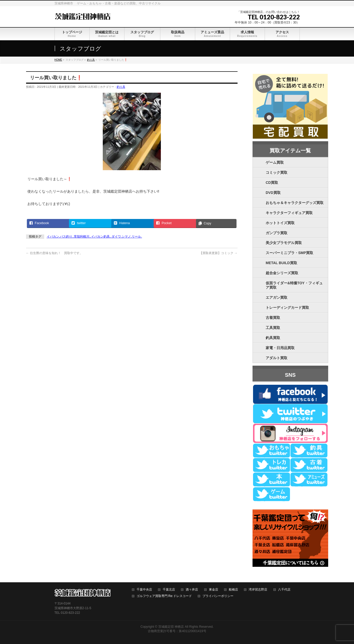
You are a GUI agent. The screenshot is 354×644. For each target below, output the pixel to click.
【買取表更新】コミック (218, 253)
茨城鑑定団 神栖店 (171, 627)
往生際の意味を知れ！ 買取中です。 (54, 253)
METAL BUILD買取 (281, 263)
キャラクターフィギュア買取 (289, 213)
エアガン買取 (277, 297)
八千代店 (284, 590)
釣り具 (121, 87)
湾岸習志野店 (258, 590)
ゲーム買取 (275, 162)
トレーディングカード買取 (287, 308)
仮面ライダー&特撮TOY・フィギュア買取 (294, 285)
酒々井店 (192, 590)
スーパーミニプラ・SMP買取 (289, 253)
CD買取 (272, 183)
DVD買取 (273, 193)
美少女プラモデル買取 (284, 243)
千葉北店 (169, 590)
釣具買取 (273, 338)
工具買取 (273, 328)
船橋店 (233, 590)
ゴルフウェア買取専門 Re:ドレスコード (164, 596)
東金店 (214, 590)
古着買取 (273, 318)
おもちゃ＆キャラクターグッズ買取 (295, 203)
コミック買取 (277, 172)
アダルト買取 (277, 358)
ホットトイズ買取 (280, 223)
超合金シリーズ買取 (282, 273)
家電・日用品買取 (280, 348)
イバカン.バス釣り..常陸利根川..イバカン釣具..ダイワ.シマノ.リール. (94, 237)
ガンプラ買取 (277, 233)
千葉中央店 (144, 590)
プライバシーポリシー (218, 596)
